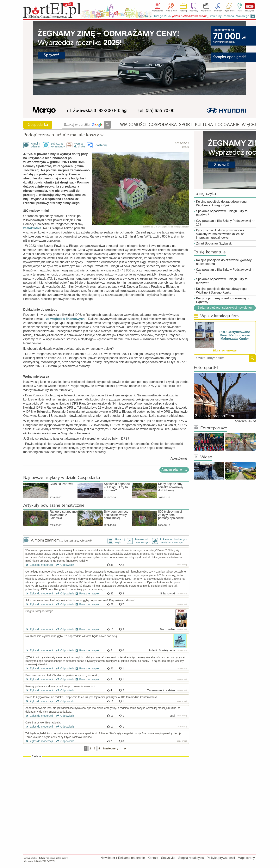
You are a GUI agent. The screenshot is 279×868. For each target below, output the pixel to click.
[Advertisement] (106, 786)
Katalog (183, 11)
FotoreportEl (206, 368)
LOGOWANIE (227, 125)
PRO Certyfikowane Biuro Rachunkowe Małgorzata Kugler (235, 335)
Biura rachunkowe (225, 350)
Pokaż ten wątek (87, 593)
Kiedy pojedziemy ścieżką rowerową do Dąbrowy (223, 300)
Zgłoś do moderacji (39, 565)
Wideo (203, 457)
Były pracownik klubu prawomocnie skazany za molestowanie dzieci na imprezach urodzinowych (220, 234)
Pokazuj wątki (120, 541)
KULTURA (204, 125)
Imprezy (218, 11)
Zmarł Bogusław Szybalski (214, 243)
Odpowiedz (64, 565)
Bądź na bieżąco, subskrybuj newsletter (225, 308)
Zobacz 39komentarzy (58, 145)
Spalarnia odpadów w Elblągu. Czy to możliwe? (222, 213)
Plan (240, 11)
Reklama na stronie (131, 858)
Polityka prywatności (221, 858)
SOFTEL (51, 861)
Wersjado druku (79, 145)
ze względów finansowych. (66, 319)
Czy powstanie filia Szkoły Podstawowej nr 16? (225, 223)
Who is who (171, 11)
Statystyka (168, 858)
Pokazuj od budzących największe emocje (173, 541)
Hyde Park (229, 11)
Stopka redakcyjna (191, 858)
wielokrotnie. (33, 228)
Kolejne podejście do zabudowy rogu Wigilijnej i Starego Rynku (221, 203)
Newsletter (108, 858)
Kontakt (153, 858)
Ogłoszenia (158, 11)
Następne (112, 749)
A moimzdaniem (36, 145)
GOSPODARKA (163, 125)
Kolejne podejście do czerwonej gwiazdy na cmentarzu (224, 262)
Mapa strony (246, 858)
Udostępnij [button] (100, 145)
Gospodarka (38, 125)
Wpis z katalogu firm (216, 316)
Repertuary (206, 11)
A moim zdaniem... (174, 470)
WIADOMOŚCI (133, 125)
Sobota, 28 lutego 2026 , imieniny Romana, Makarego (194, 16)
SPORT (186, 125)
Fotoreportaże (210, 428)
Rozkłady (194, 11)
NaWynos (250, 6)
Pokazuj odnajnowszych (142, 541)
